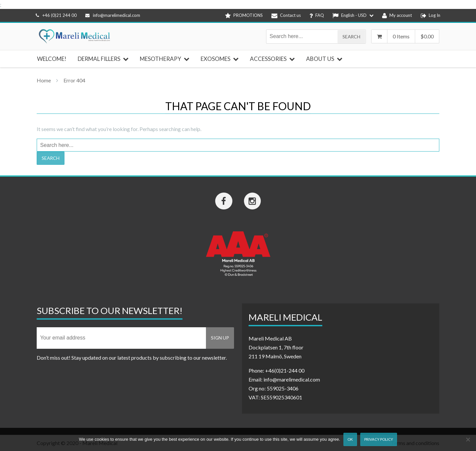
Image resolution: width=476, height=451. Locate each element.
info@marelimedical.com (113, 15)
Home (44, 80)
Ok (350, 439)
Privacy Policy (379, 439)
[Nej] (468, 439)
